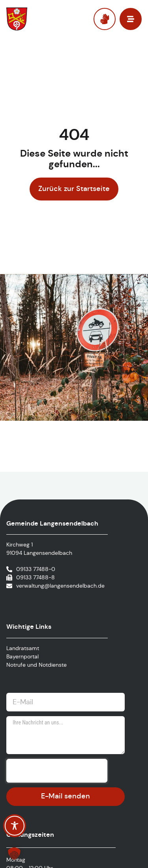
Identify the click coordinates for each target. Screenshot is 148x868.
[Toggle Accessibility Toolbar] (15, 826)
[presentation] (57, 771)
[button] (14, 854)
